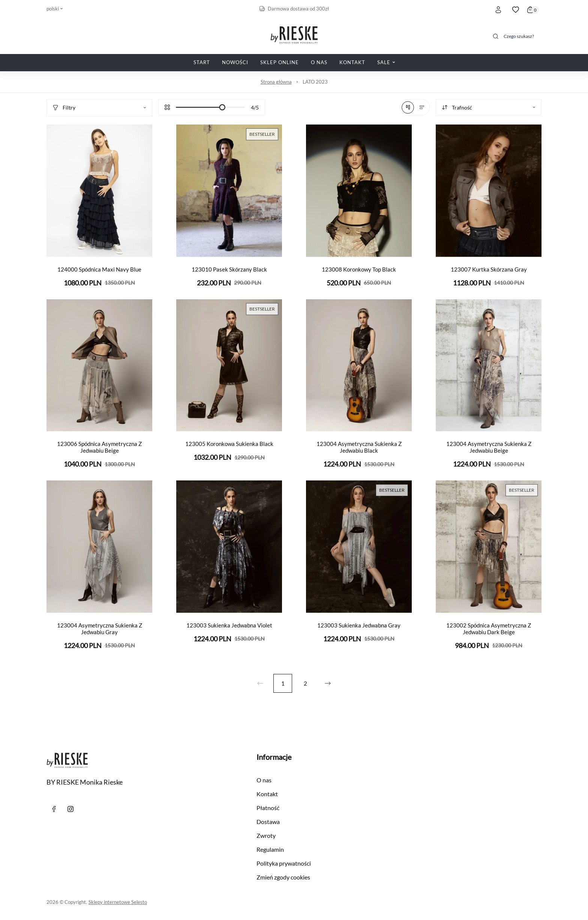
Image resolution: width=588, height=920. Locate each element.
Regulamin (270, 849)
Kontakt (267, 794)
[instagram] (70, 809)
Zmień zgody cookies (283, 877)
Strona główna (276, 82)
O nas (264, 780)
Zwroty (266, 835)
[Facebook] (54, 809)
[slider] (222, 107)
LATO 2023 (315, 82)
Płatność (268, 808)
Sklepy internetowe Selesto (118, 902)
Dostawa (268, 822)
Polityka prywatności (284, 863)
